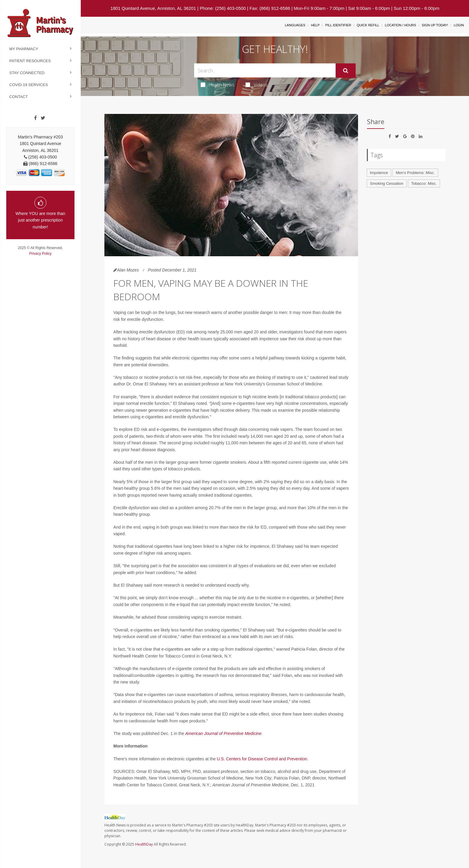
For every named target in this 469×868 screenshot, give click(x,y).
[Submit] (346, 71)
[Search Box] (265, 70)
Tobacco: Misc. (424, 183)
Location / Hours (401, 25)
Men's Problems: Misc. (415, 173)
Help (315, 25)
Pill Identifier (338, 25)
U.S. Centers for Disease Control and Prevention (262, 759)
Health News (218, 85)
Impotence (379, 173)
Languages (295, 25)
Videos (257, 85)
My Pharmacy (24, 49)
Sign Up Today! (435, 25)
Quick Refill (368, 25)
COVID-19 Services (29, 85)
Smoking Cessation (387, 183)
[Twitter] (43, 118)
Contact (19, 97)
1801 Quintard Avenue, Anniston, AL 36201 (153, 8)
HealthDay (144, 844)
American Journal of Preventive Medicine (223, 733)
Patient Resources (30, 61)
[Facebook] (35, 118)
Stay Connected (27, 73)
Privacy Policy (41, 254)
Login (459, 25)
